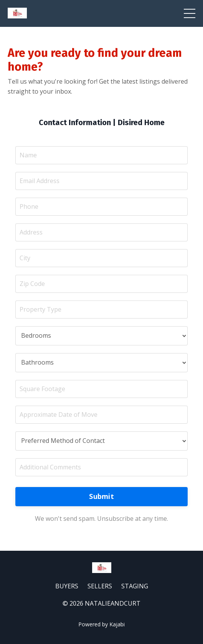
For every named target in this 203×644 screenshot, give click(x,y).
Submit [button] (101, 496)
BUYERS (67, 586)
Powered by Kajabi (101, 624)
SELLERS (100, 586)
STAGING (135, 586)
